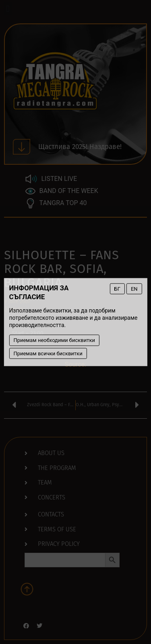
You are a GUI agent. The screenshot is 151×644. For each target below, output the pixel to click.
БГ (117, 288)
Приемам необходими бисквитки (54, 340)
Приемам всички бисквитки (48, 353)
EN (134, 288)
